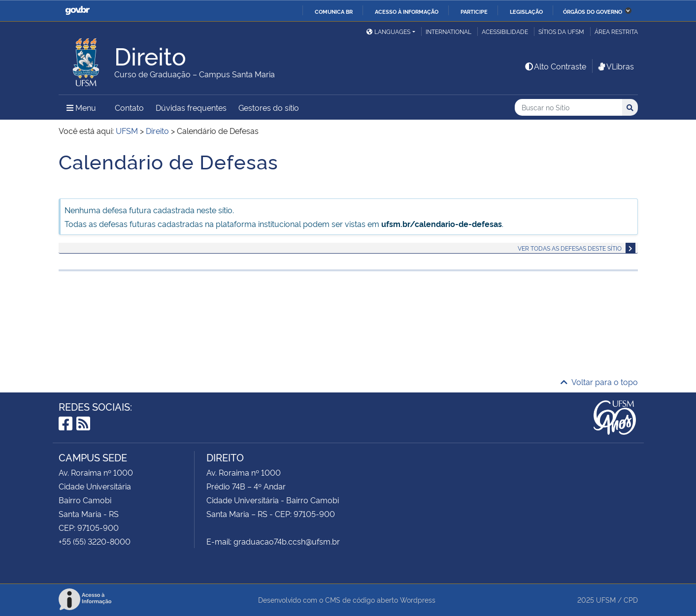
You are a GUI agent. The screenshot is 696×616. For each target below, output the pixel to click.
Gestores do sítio (269, 107)
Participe (474, 11)
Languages (388, 31)
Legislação (526, 11)
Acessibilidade (505, 31)
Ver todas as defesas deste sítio (570, 248)
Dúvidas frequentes (191, 107)
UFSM (606, 600)
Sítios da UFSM (561, 31)
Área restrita (616, 31)
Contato (129, 107)
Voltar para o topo (599, 382)
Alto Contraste (555, 66)
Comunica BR (334, 11)
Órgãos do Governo (593, 11)
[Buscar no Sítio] (568, 108)
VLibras (615, 66)
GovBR (77, 11)
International (448, 31)
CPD (631, 600)
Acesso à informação (407, 11)
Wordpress (418, 600)
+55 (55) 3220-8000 (95, 541)
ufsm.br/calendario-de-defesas (442, 224)
